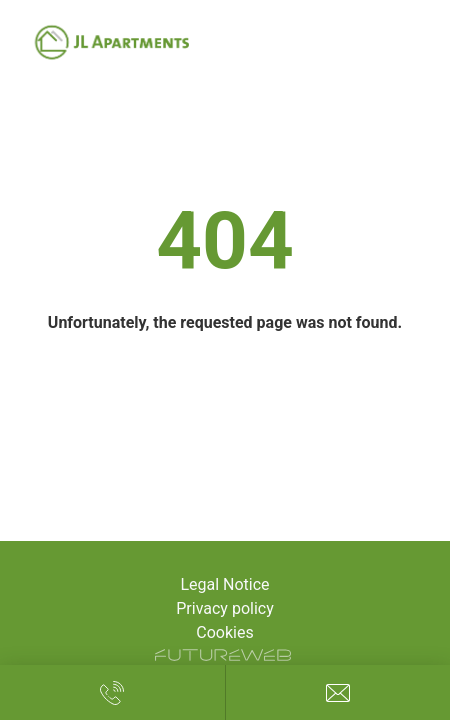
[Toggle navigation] (414, 43)
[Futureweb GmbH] (223, 655)
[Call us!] (112, 692)
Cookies (224, 632)
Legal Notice (224, 584)
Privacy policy (225, 608)
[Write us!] (338, 692)
